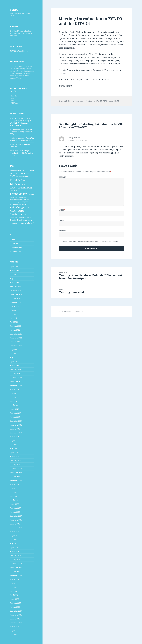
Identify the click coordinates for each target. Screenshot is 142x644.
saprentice (14, 129)
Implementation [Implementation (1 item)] (19, 197)
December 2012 (16, 290)
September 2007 (16, 528)
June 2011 (14, 354)
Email (62, 220)
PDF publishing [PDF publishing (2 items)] (16, 204)
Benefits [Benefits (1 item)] (12, 173)
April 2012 (14, 322)
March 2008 (14, 504)
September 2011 (16, 346)
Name (62, 210)
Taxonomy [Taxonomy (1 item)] (29, 217)
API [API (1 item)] (25, 171)
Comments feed (16, 247)
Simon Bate (64, 32)
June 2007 (14, 540)
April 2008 (14, 500)
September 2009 (16, 433)
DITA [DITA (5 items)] (13, 180)
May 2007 (14, 544)
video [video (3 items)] (25, 220)
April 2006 (14, 595)
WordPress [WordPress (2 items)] (14, 224)
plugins (110, 101)
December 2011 (16, 334)
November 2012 (16, 294)
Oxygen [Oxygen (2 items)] (25, 202)
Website (62, 231)
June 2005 (14, 635)
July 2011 (13, 350)
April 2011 (14, 362)
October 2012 (15, 298)
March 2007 (14, 552)
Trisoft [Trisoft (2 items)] (19, 220)
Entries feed (15, 243)
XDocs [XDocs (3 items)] (21, 224)
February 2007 (15, 556)
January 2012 (15, 330)
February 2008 (15, 508)
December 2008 (16, 468)
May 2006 (14, 591)
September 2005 (16, 623)
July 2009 (13, 441)
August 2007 (15, 532)
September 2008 (16, 480)
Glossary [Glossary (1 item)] (12, 197)
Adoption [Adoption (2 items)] (13, 171)
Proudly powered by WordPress (71, 311)
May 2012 (14, 318)
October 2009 (15, 429)
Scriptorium (103, 32)
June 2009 (14, 445)
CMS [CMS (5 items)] (13, 176)
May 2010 (14, 401)
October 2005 (15, 619)
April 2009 (14, 453)
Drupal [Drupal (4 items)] (21, 188)
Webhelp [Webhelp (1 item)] (30, 220)
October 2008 (15, 476)
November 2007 (16, 520)
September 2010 (16, 385)
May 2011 (14, 358)
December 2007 (16, 516)
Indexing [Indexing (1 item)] (25, 197)
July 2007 (13, 536)
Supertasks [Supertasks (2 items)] (14, 217)
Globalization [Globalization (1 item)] (31, 194)
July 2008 (13, 488)
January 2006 (15, 607)
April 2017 (14, 267)
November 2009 (16, 425)
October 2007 (15, 524)
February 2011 (15, 370)
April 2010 (14, 405)
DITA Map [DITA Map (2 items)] (14, 188)
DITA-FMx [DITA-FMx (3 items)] (21, 180)
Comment (63, 177)
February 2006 (15, 603)
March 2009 (14, 457)
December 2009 (16, 421)
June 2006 (14, 587)
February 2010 (15, 413)
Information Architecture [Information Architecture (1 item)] (16, 200)
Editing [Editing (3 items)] (29, 188)
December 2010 (16, 377)
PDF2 (105, 101)
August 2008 (15, 484)
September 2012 (16, 302)
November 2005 (16, 615)
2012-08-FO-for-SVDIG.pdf (71, 80)
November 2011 (16, 338)
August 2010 (15, 389)
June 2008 (14, 492)
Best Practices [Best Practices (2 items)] (20, 173)
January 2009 (15, 465)
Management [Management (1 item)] (13, 202)
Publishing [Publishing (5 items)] (16, 207)
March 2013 (14, 282)
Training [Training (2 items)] (13, 220)
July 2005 (13, 631)
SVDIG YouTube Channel (19, 51)
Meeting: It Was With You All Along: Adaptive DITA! (20, 123)
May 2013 (14, 279)
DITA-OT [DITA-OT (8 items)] (16, 184)
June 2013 (14, 275)
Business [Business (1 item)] (27, 173)
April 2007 (14, 548)
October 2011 (15, 342)
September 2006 (16, 575)
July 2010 (13, 393)
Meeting (89, 101)
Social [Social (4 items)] (21, 211)
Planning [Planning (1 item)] (24, 205)
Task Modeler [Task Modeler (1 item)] (22, 217)
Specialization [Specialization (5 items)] (18, 214)
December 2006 (16, 563)
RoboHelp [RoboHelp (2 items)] (14, 211)
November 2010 (16, 381)
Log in (12, 239)
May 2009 (14, 449)
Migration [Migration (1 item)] (19, 202)
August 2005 (15, 627)
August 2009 (15, 437)
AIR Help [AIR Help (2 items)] (21, 171)
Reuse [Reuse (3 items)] (26, 208)
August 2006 (15, 579)
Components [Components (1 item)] (19, 177)
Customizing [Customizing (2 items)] (27, 177)
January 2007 (15, 560)
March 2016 (14, 271)
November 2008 (16, 472)
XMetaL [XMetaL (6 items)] (29, 223)
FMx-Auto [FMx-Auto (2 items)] (14, 191)
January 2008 (15, 512)
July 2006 (13, 583)
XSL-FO (117, 101)
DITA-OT (99, 101)
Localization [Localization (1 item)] (26, 200)
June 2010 (14, 397)
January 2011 (15, 373)
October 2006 (15, 571)
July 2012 (13, 310)
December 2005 (16, 611)
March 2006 (14, 599)
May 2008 (14, 496)
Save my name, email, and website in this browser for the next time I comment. (91, 241)
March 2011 (14, 366)
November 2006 (16, 567)
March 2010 (14, 409)
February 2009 (15, 461)
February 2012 (15, 326)
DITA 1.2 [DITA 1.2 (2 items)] (25, 184)
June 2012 (14, 314)
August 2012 (15, 306)
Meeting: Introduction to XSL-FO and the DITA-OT (22, 153)
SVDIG (14, 10)
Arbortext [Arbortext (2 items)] (30, 171)
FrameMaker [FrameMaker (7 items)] (18, 194)
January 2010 (15, 417)
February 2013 (15, 286)
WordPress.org (16, 251)
